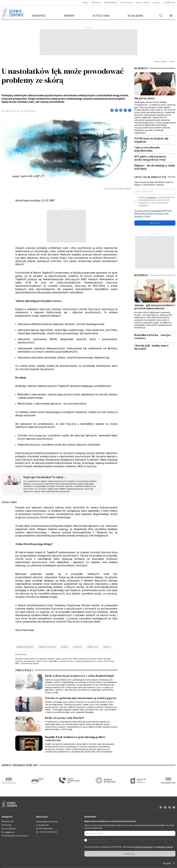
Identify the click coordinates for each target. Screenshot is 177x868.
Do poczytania (101, 16)
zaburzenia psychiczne (47, 647)
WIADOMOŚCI (141, 275)
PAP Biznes (96, 3)
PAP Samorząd (127, 3)
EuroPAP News (170, 3)
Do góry (169, 863)
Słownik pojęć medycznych (15, 836)
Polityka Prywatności (155, 214)
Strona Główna (161, 62)
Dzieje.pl (156, 3)
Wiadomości (39, 16)
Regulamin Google (142, 216)
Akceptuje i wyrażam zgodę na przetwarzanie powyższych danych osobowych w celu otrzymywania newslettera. (156, 202)
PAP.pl (85, 3)
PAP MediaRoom (111, 3)
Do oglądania (136, 16)
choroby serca (93, 647)
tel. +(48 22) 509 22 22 (47, 832)
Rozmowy (69, 16)
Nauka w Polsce (143, 3)
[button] (171, 16)
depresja (107, 647)
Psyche (173, 62)
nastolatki (78, 647)
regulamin (152, 197)
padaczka (65, 647)
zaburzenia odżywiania (25, 647)
